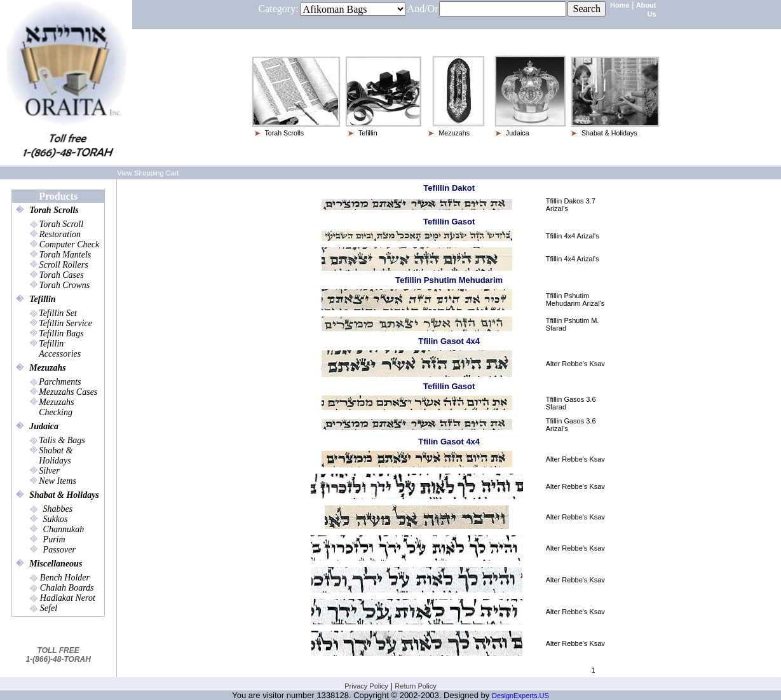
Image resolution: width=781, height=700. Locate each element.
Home (620, 5)
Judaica (44, 425)
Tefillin (43, 298)
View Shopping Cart (148, 172)
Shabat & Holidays (64, 494)
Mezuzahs (48, 367)
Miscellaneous (56, 562)
